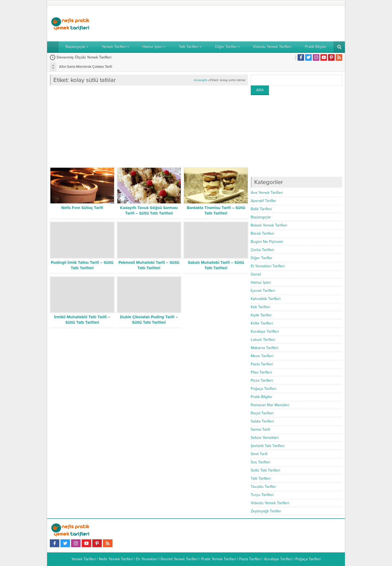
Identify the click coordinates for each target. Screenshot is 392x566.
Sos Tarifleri (261, 462)
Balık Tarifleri (261, 209)
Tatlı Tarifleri (261, 478)
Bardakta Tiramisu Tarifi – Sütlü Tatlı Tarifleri (216, 210)
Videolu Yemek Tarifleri (270, 503)
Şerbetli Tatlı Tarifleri (268, 446)
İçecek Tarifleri (263, 291)
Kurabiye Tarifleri (265, 331)
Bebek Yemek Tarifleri (269, 225)
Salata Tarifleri (262, 421)
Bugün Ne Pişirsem (267, 242)
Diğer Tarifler (262, 258)
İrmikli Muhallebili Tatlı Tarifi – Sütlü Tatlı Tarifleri (82, 320)
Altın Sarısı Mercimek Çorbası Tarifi (86, 67)
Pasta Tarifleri (262, 364)
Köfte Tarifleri (262, 323)
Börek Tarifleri (262, 233)
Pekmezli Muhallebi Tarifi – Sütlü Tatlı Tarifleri (149, 265)
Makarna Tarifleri (264, 348)
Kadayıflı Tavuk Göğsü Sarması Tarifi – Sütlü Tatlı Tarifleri (149, 210)
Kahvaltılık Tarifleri (266, 299)
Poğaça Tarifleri (264, 389)
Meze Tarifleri (262, 356)
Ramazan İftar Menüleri (270, 405)
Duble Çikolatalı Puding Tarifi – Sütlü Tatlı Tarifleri (149, 320)
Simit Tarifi (259, 454)
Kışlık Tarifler (261, 315)
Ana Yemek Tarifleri (267, 193)
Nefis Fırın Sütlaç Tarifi (82, 208)
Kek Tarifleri (261, 307)
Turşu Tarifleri (262, 495)
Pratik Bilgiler (262, 397)
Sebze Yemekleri (265, 438)
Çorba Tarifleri (262, 250)
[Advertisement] (243, 24)
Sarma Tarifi (260, 429)
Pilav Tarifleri (261, 372)
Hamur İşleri (261, 282)
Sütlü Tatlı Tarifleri (265, 470)
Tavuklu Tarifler (263, 487)
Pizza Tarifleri (262, 380)
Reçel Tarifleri (262, 413)
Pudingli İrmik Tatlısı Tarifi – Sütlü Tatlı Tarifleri (82, 265)
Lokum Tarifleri (263, 340)
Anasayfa (200, 80)
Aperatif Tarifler (264, 201)
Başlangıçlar (261, 217)
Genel (256, 274)
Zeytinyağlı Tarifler (266, 511)
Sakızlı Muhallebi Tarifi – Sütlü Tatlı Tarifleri (216, 265)
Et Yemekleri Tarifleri (268, 266)
